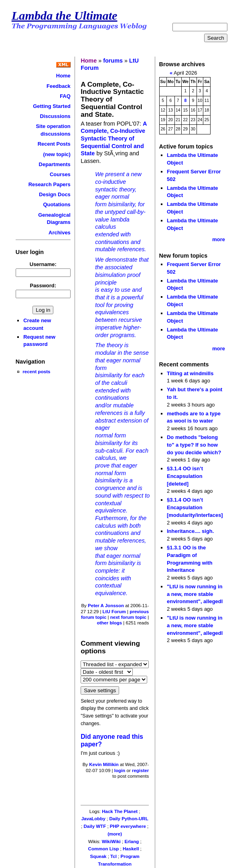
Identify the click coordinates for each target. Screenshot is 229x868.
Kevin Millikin (104, 764)
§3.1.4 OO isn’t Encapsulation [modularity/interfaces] (195, 507)
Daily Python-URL (129, 819)
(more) (115, 834)
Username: (43, 264)
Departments (55, 164)
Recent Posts (54, 144)
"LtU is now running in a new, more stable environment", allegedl (195, 594)
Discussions (55, 116)
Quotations (57, 204)
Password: (43, 286)
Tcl (113, 856)
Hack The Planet (120, 811)
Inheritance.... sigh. (190, 531)
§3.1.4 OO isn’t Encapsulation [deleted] (185, 476)
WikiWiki (111, 842)
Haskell (131, 849)
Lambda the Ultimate (65, 16)
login (120, 770)
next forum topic (128, 617)
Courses (60, 174)
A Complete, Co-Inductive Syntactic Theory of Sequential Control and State (114, 139)
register (140, 770)
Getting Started (52, 106)
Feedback (59, 86)
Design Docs (55, 194)
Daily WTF (95, 826)
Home (63, 76)
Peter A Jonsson (106, 606)
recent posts (36, 371)
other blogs (109, 623)
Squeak (98, 856)
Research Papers (50, 184)
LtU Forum (114, 612)
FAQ (65, 96)
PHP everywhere (128, 826)
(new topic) (57, 154)
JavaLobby (93, 819)
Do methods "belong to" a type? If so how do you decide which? (194, 445)
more (219, 239)
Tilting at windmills (190, 373)
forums (113, 61)
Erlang (132, 842)
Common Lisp (104, 849)
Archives (60, 233)
